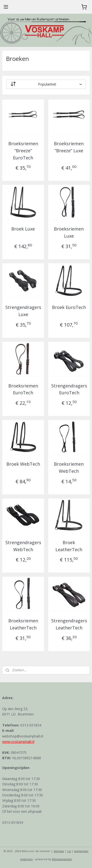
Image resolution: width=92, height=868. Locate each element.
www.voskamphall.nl (18, 742)
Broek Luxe (23, 229)
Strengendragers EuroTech (69, 389)
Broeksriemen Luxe (69, 233)
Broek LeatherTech (69, 546)
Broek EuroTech (69, 307)
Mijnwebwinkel (62, 859)
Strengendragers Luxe (23, 311)
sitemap (59, 851)
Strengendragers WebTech (23, 546)
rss (69, 851)
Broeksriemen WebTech (69, 468)
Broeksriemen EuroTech (23, 389)
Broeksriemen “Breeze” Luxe (69, 147)
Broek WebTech (23, 464)
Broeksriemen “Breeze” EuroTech (23, 151)
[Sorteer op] (46, 84)
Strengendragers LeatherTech (69, 624)
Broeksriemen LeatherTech (23, 624)
